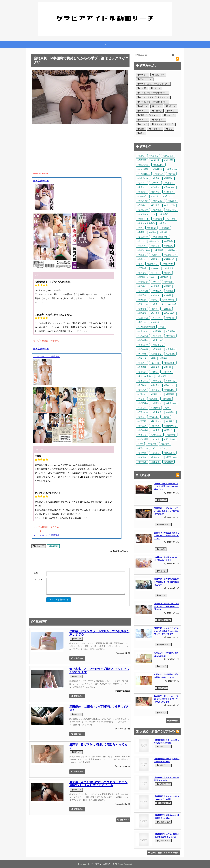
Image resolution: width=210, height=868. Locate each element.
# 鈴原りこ (154, 156)
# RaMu (156, 282)
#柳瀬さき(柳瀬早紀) (146, 223)
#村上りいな (143, 331)
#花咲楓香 (142, 313)
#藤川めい (172, 250)
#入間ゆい (142, 205)
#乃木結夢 (157, 291)
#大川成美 (168, 160)
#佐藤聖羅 (142, 421)
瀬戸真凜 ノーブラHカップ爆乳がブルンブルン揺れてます (99, 671)
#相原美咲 (157, 331)
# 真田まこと (156, 435)
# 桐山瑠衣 (169, 192)
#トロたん (155, 273)
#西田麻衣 (164, 277)
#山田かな (167, 196)
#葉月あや (155, 246)
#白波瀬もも (169, 363)
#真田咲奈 (142, 385)
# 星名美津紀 (143, 165)
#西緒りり (142, 358)
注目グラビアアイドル (148, 115)
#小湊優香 (142, 309)
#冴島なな (157, 381)
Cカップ (171, 111)
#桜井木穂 (171, 219)
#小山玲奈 (155, 295)
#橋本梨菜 (142, 192)
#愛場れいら (169, 259)
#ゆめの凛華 (143, 439)
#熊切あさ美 (169, 453)
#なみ (167, 408)
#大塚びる (142, 435)
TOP (104, 44)
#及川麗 (168, 367)
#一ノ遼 (156, 439)
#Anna (140, 444)
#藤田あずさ (172, 169)
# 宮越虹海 (157, 169)
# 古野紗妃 (155, 408)
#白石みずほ (171, 210)
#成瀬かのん (171, 403)
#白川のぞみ (169, 205)
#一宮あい (142, 394)
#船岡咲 (168, 273)
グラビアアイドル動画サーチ (102, 864)
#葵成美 (166, 417)
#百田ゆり (155, 390)
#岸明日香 (170, 318)
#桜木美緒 (170, 336)
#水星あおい (169, 390)
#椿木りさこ (143, 381)
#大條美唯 (142, 367)
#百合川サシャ (170, 426)
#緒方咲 (171, 174)
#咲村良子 (142, 183)
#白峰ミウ (157, 336)
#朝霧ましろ (158, 345)
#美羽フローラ (168, 300)
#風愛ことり (158, 304)
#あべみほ (156, 268)
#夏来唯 (141, 156)
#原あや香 (155, 462)
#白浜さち (172, 201)
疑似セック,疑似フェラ (163, 124)
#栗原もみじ (152, 264)
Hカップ (39, 546)
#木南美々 (170, 412)
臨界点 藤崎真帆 (41, 181)
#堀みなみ (165, 444)
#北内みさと (143, 336)
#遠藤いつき (143, 448)
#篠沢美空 (155, 367)
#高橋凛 (169, 291)
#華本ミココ (169, 385)
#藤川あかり (156, 421)
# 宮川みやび (170, 439)
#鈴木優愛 (168, 282)
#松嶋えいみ (143, 178)
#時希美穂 (152, 444)
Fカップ (156, 88)
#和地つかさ (143, 282)
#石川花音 (155, 363)
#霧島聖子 (153, 399)
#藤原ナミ (157, 403)
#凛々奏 (164, 232)
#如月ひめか (158, 201)
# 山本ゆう (142, 196)
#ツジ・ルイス (159, 448)
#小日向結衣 (143, 340)
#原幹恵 (168, 286)
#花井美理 (155, 192)
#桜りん (141, 241)
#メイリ (155, 196)
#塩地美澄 (162, 376)
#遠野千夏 (157, 210)
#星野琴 (156, 178)
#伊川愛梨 (142, 300)
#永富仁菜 (142, 372)
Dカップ (157, 111)
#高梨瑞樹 (169, 183)
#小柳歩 (141, 417)
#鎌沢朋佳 (169, 268)
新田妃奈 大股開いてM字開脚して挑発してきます (99, 708)
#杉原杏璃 (157, 219)
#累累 (153, 358)
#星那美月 (157, 412)
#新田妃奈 (142, 426)
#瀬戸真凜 (155, 426)
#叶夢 (140, 228)
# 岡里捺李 (171, 349)
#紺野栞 (154, 300)
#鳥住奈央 (155, 313)
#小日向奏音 (143, 349)
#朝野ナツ (155, 259)
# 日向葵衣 (171, 331)
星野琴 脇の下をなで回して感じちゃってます (98, 746)
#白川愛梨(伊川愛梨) (146, 327)
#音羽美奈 (142, 390)
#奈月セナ (142, 187)
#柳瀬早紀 (164, 214)
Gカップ (142, 106)
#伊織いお (142, 259)
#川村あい (157, 318)
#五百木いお (143, 412)
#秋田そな (142, 273)
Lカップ (142, 124)
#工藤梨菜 (157, 349)
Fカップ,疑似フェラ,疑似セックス (153, 97)
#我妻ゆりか (168, 264)
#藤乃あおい (158, 165)
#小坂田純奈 (143, 403)
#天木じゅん (169, 187)
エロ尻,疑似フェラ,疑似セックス (153, 93)
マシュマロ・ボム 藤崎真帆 (46, 357)
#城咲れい (142, 246)
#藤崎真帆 (53, 546)
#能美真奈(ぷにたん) (146, 214)
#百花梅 (164, 358)
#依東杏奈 (155, 453)
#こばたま (167, 309)
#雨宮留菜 (165, 228)
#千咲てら (142, 322)
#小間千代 (142, 295)
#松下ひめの (171, 457)
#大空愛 (156, 430)
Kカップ (142, 120)
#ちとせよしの (170, 255)
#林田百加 (151, 228)
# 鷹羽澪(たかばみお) (146, 277)
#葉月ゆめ (142, 286)
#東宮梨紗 (159, 250)
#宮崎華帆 (168, 178)
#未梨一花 (155, 160)
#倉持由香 (172, 304)
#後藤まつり (156, 394)
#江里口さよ (143, 318)
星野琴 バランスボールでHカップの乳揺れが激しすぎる (99, 633)
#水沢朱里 (153, 417)
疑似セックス (145, 79)
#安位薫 (168, 295)
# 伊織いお (171, 381)
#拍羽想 (154, 372)
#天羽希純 (142, 354)
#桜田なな (168, 430)
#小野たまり (143, 210)
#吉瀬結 (152, 232)
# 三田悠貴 (142, 268)
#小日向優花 (143, 430)
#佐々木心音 (143, 291)
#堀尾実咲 (168, 246)
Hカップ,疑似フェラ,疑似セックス (153, 84)
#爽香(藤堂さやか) (161, 237)
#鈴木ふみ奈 (169, 313)
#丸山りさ (142, 408)
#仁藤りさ (170, 421)
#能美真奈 (142, 457)
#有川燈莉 (155, 205)
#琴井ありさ (143, 201)
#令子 (140, 264)
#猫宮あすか (143, 237)
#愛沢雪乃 (142, 462)
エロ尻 (142, 88)
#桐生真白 (155, 385)
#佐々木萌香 (143, 169)
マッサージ (155, 129)
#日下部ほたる (144, 174)
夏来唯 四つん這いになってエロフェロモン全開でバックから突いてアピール (98, 784)
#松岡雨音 (170, 394)
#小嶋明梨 (155, 322)
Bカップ (169, 115)
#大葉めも (142, 255)
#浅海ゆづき (154, 241)
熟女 (141, 133)
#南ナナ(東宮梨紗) (145, 376)
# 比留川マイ (143, 219)
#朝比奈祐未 (168, 156)
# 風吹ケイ (155, 183)
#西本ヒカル (143, 304)
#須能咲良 (142, 453)
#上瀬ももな (156, 354)
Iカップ (157, 106)
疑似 (141, 129)
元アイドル (158, 120)
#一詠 (162, 327)
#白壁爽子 (142, 363)
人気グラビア (163, 746)
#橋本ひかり (143, 345)
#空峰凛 (141, 232)
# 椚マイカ (167, 372)
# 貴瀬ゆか (171, 435)
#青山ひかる (158, 340)
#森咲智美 (142, 160)
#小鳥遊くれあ (144, 250)
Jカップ (171, 106)
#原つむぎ (159, 174)
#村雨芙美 (168, 241)
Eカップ (142, 111)
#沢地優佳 (155, 187)
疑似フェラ (158, 75)
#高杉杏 (141, 399)
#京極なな (155, 255)
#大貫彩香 (155, 286)
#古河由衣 (170, 354)
